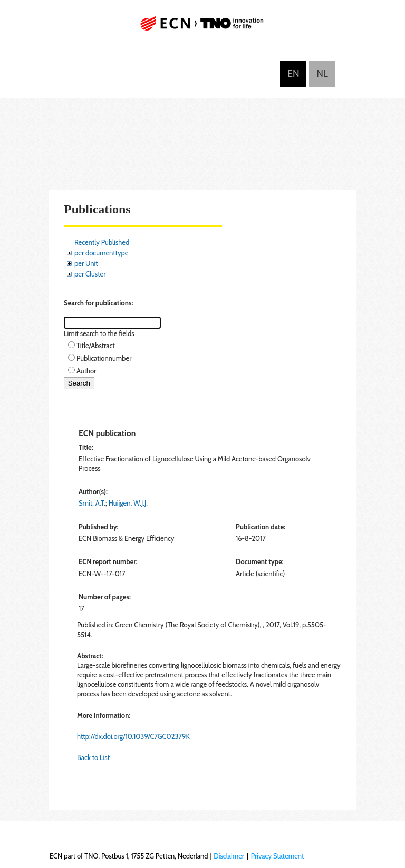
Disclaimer (229, 856)
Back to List (93, 757)
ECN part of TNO (202, 28)
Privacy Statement (278, 856)
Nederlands (322, 74)
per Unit (86, 263)
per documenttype (101, 253)
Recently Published (102, 242)
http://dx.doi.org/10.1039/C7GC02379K (133, 736)
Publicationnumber (104, 358)
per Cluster (90, 274)
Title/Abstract (96, 346)
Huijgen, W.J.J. (128, 503)
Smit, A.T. (92, 503)
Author (86, 371)
